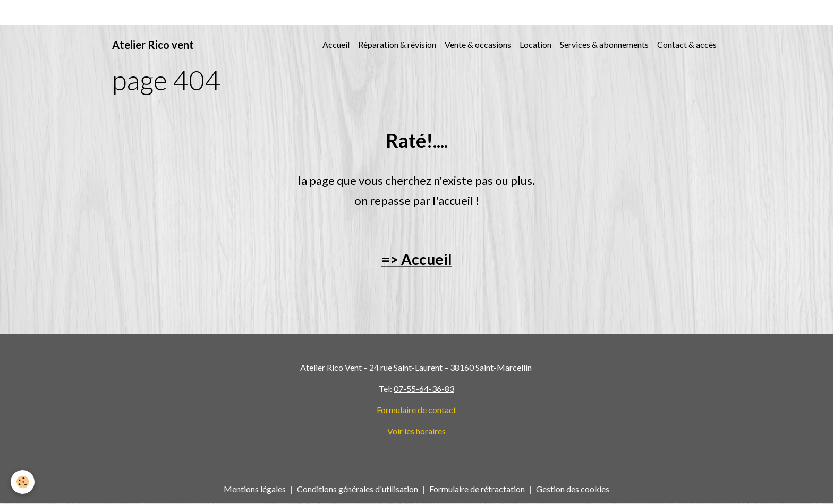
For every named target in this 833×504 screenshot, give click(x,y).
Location (535, 44)
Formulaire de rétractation (477, 489)
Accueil (336, 44)
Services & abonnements (604, 44)
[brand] (153, 45)
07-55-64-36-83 (424, 388)
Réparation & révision (397, 44)
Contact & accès (687, 44)
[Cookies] (23, 482)
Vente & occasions (478, 44)
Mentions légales (255, 489)
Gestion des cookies (573, 489)
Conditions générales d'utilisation (358, 489)
